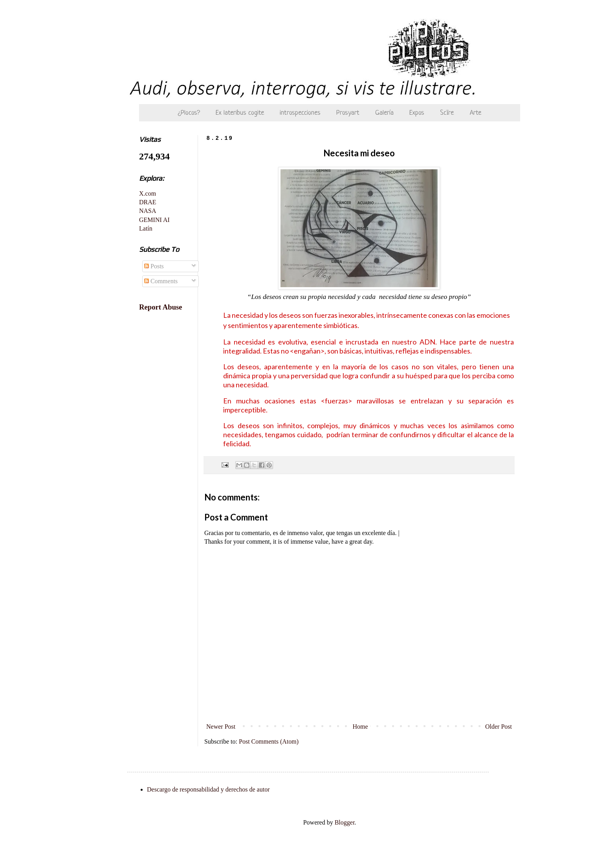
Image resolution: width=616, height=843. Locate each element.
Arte (476, 113)
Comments (161, 281)
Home (360, 727)
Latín (146, 228)
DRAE (148, 202)
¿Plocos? (189, 113)
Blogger (345, 822)
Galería (384, 113)
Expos (417, 113)
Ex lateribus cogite (240, 113)
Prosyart (348, 113)
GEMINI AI (154, 220)
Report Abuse (161, 307)
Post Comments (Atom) (269, 741)
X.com (148, 193)
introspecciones (300, 113)
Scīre (447, 113)
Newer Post (221, 727)
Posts (154, 266)
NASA (148, 211)
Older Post (499, 727)
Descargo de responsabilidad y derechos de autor (208, 789)
